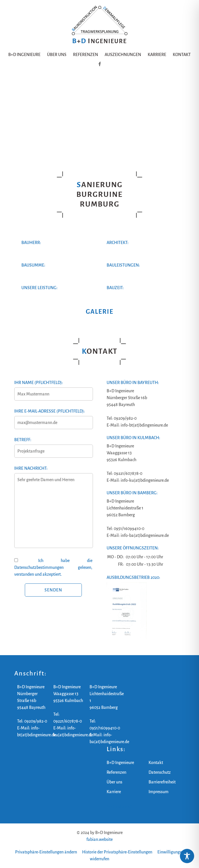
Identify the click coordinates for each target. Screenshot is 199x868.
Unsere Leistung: (39, 288)
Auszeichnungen (123, 55)
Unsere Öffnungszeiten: (133, 548)
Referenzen (86, 55)
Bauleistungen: (123, 265)
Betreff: (53, 445)
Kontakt (182, 55)
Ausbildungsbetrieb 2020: (133, 577)
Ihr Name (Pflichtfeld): (53, 388)
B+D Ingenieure (24, 55)
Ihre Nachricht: (53, 510)
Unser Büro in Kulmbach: (133, 438)
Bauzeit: (115, 288)
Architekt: (118, 243)
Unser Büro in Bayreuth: (133, 383)
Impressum (159, 792)
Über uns (57, 55)
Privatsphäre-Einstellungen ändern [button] (46, 852)
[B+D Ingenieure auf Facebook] (100, 64)
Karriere (157, 55)
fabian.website (99, 839)
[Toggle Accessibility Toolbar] (187, 856)
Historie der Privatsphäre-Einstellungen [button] (117, 852)
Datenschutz (160, 772)
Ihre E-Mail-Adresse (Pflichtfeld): (53, 417)
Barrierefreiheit (162, 782)
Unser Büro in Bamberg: (132, 493)
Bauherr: (31, 243)
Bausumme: (33, 265)
